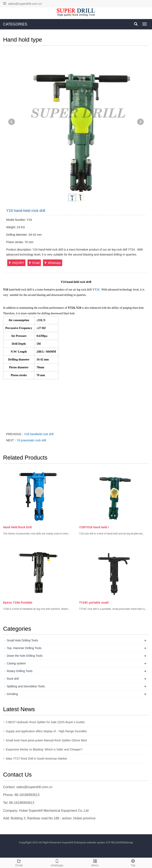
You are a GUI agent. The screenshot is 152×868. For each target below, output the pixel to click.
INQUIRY (16, 263)
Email (34, 263)
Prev (12, 122)
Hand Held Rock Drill (17, 527)
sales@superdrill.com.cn (25, 4)
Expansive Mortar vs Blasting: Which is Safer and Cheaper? (44, 749)
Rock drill (13, 679)
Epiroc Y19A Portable (18, 603)
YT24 (96, 290)
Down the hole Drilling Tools (25, 656)
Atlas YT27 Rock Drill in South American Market (36, 759)
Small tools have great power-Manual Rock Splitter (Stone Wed (46, 740)
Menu (95, 862)
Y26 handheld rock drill (39, 434)
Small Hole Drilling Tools (22, 640)
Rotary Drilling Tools (20, 671)
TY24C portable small (94, 603)
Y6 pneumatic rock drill (31, 440)
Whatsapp (53, 263)
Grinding (12, 694)
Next (140, 122)
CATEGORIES (15, 24)
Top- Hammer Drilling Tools (24, 648)
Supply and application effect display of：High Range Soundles (46, 731)
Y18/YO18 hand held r (94, 527)
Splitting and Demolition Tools (26, 686)
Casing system (16, 663)
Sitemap (128, 842)
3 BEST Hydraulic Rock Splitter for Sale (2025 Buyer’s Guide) (45, 722)
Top (133, 862)
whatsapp (57, 862)
